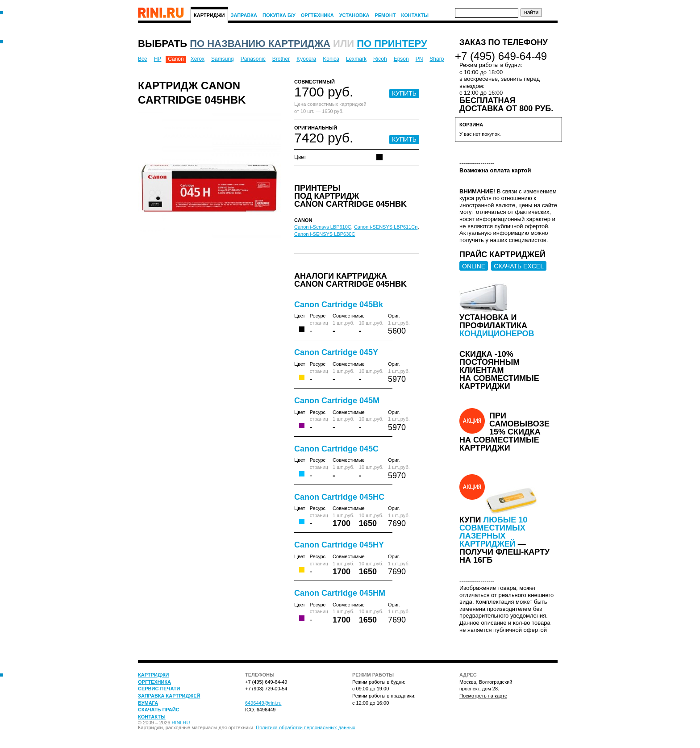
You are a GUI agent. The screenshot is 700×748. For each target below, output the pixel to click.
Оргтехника (317, 15)
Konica (331, 59)
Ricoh (380, 59)
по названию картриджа (260, 44)
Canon (176, 59)
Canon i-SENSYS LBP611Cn (386, 227)
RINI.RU (181, 723)
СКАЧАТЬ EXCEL (519, 266)
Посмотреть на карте (483, 696)
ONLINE (474, 266)
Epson (401, 59)
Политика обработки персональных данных (306, 727)
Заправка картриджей (169, 696)
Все (143, 59)
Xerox (198, 59)
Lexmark (356, 59)
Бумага (148, 703)
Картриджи (209, 15)
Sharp (437, 59)
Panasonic (253, 59)
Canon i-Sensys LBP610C (323, 227)
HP (158, 59)
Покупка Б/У (279, 15)
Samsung (223, 59)
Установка (354, 15)
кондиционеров (497, 334)
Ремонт (385, 15)
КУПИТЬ (404, 93)
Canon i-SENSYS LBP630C (325, 234)
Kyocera (306, 59)
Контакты (415, 15)
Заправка (244, 15)
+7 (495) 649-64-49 (501, 56)
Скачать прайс (159, 710)
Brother (281, 59)
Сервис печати (159, 689)
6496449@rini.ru (263, 703)
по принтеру (392, 44)
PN (419, 59)
